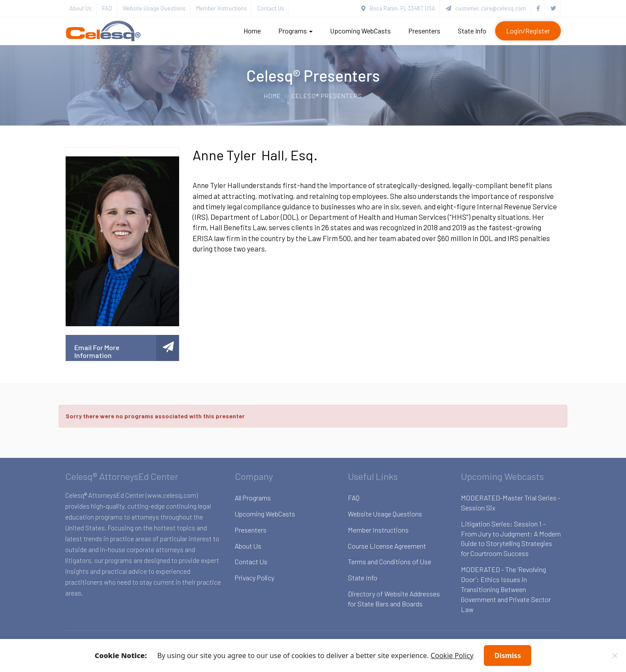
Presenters (424, 31)
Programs (295, 31)
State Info (472, 31)
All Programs (253, 498)
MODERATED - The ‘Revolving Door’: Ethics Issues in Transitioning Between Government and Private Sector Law (506, 589)
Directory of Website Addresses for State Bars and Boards (394, 599)
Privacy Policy (255, 578)
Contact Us (271, 8)
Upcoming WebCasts (360, 31)
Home (252, 31)
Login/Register (528, 31)
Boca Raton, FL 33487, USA (398, 8)
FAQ (107, 8)
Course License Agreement (387, 546)
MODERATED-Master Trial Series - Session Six (511, 503)
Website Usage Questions (154, 8)
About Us (81, 8)
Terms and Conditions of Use (390, 561)
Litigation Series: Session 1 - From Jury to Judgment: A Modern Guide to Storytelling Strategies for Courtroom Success (511, 539)
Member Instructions (221, 8)
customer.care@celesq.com (486, 8)
